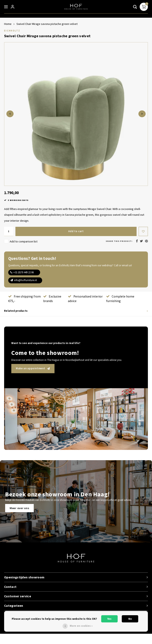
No (130, 619)
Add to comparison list (24, 241)
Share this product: (119, 241)
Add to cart (76, 231)
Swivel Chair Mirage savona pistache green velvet (47, 24)
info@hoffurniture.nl (25, 280)
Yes (109, 619)
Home (8, 24)
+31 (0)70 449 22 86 (24, 272)
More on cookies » (81, 626)
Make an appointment (33, 368)
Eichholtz (12, 31)
